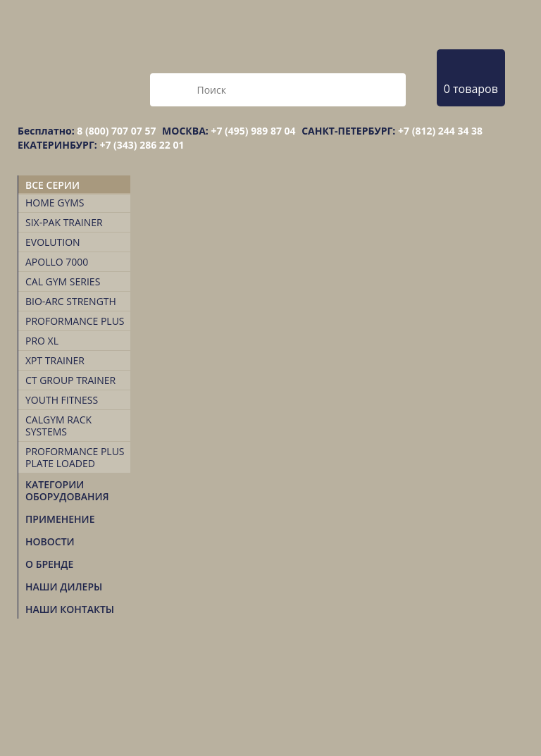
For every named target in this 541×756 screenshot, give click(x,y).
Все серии (52, 185)
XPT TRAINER (55, 360)
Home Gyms (55, 203)
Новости (50, 541)
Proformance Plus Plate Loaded (75, 457)
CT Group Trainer (70, 380)
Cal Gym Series (63, 281)
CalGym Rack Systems (58, 426)
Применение (60, 519)
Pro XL (42, 341)
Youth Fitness (62, 400)
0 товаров (471, 89)
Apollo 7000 (57, 262)
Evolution (53, 242)
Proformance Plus (75, 321)
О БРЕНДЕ (49, 564)
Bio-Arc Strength (71, 301)
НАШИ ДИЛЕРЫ (64, 587)
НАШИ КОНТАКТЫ (70, 609)
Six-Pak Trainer (64, 222)
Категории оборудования (67, 490)
